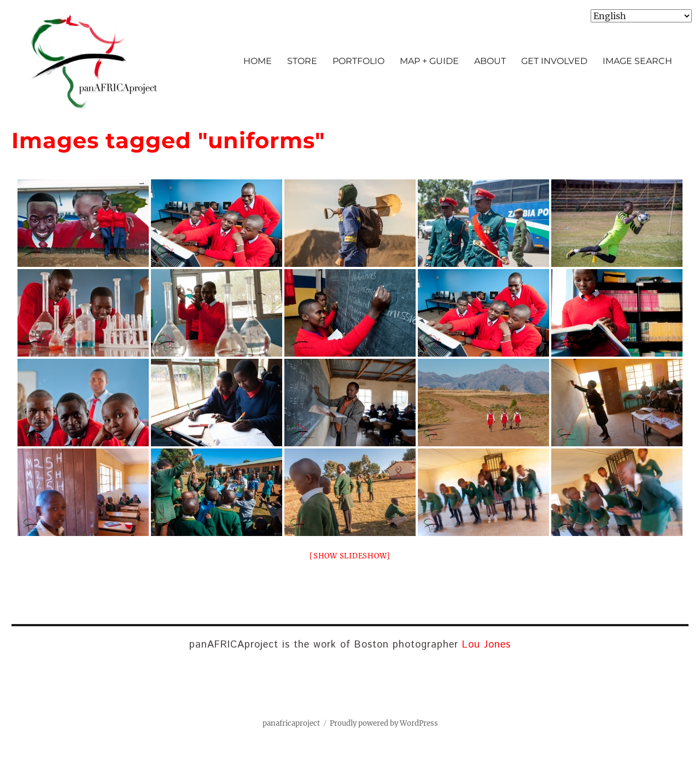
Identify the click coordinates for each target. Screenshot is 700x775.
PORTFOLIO (358, 61)
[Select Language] (641, 16)
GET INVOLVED (554, 61)
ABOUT (490, 61)
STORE (302, 61)
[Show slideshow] (350, 556)
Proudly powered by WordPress (384, 723)
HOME (258, 61)
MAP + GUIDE (429, 61)
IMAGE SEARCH (637, 61)
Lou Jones (486, 645)
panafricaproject (291, 723)
